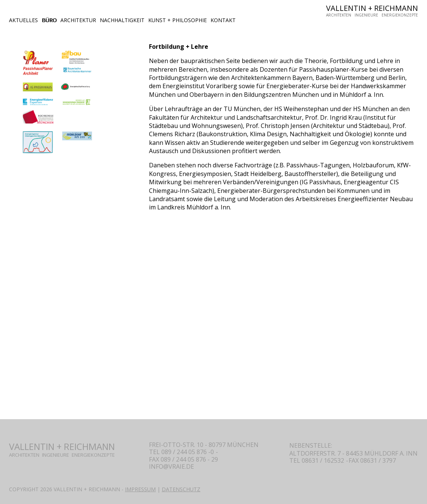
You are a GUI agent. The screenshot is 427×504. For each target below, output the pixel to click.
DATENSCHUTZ (181, 489)
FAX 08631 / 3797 (372, 460)
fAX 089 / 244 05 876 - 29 (183, 459)
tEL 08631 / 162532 (317, 460)
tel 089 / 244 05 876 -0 (181, 452)
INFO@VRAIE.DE (171, 467)
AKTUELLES (23, 20)
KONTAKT (223, 20)
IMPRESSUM (140, 489)
